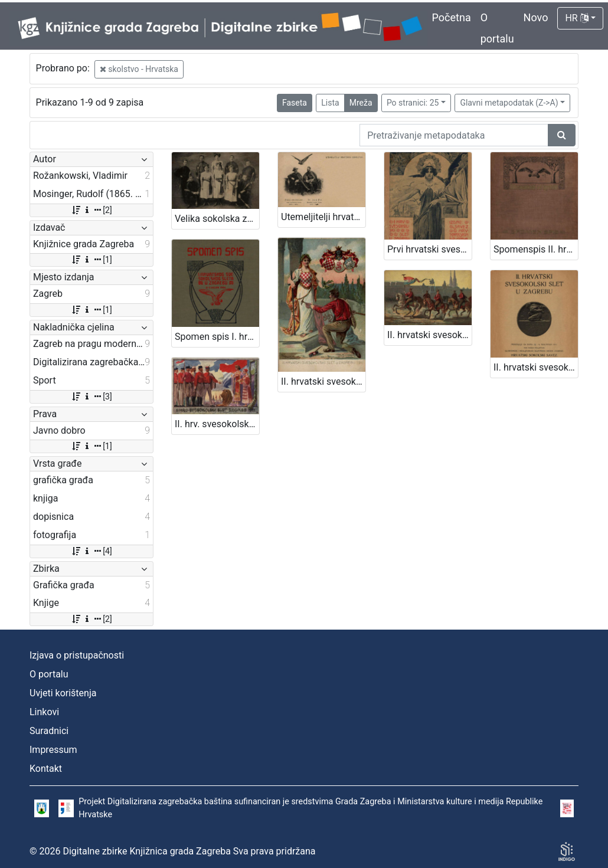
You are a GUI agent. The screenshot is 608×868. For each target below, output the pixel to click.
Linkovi (44, 712)
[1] (91, 260)
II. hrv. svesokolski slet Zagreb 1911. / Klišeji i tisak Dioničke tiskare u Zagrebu (217, 424)
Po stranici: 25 (413, 103)
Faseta (295, 103)
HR (576, 18)
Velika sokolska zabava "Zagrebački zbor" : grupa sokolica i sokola (217, 219)
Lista (330, 103)
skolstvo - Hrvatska (139, 69)
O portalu (49, 674)
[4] (91, 551)
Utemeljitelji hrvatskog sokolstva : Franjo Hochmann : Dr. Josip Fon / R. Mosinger (323, 217)
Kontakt (46, 769)
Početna (452, 17)
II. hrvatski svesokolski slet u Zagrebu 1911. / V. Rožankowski (323, 381)
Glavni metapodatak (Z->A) (509, 103)
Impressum (53, 750)
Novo (536, 17)
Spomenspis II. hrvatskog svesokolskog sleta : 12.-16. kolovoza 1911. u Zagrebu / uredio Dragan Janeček (536, 249)
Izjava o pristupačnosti (77, 655)
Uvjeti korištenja (63, 693)
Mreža (361, 103)
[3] (91, 397)
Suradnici (49, 731)
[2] (91, 210)
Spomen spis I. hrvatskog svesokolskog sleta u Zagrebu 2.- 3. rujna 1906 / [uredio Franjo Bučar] (217, 337)
